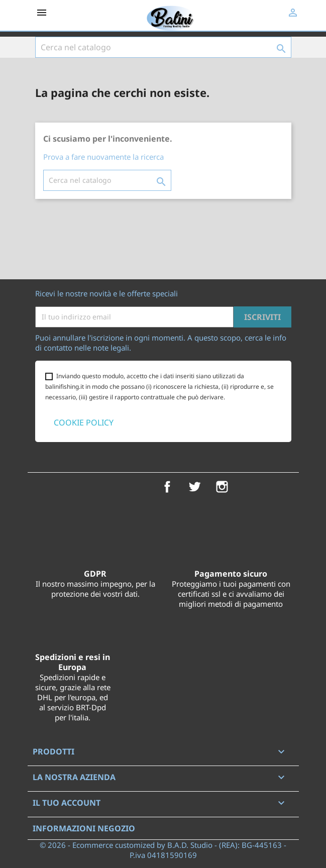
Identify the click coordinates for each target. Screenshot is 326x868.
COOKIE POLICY (84, 422)
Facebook (167, 487)
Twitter (194, 487)
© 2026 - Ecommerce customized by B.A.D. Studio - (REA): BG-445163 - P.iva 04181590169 (163, 850)
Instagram (222, 487)
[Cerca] (163, 47)
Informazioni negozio (84, 828)
